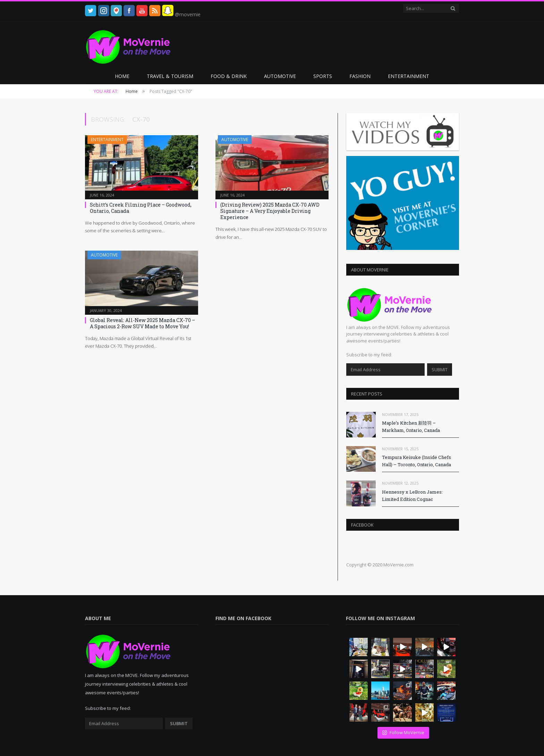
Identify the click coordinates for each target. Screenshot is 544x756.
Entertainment (409, 76)
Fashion (360, 76)
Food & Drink (229, 76)
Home (122, 76)
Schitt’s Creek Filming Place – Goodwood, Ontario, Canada (141, 208)
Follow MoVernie (403, 732)
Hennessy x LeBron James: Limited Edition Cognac (412, 496)
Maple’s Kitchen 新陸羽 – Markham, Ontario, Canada (411, 427)
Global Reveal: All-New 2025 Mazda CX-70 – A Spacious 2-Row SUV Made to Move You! (142, 323)
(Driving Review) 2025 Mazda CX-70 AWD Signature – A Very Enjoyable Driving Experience (270, 211)
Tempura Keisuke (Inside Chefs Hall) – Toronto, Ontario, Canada (416, 461)
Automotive (280, 76)
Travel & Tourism (170, 76)
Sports (323, 76)
